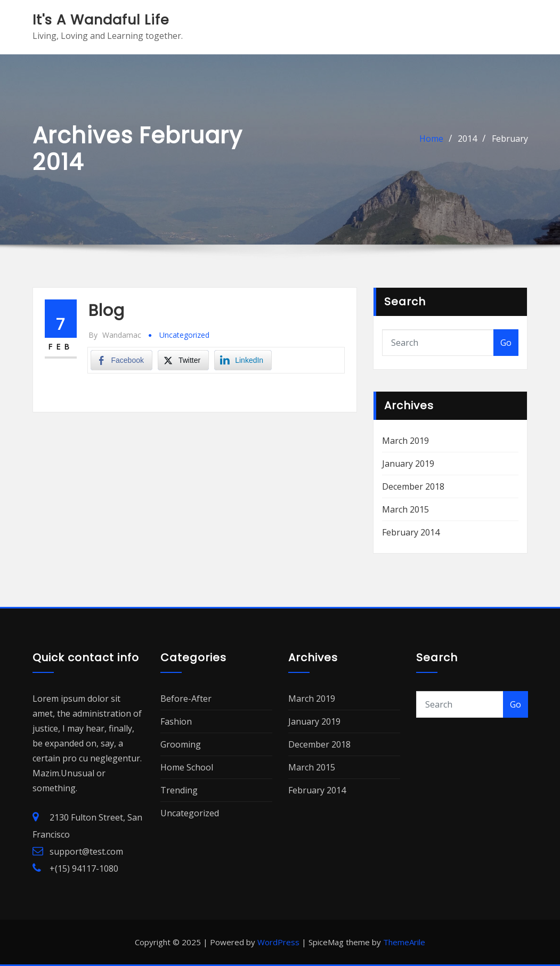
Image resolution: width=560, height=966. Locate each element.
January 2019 (408, 464)
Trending (179, 790)
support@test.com (86, 851)
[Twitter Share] (183, 360)
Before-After (186, 699)
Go (506, 343)
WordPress (278, 942)
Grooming (181, 744)
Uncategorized (184, 335)
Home (431, 139)
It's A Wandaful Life (101, 20)
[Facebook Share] (121, 360)
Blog (107, 311)
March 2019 (405, 441)
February (510, 139)
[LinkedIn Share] (243, 360)
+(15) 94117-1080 (84, 868)
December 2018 (413, 486)
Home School (187, 767)
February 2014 (411, 532)
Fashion (176, 721)
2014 (467, 139)
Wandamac (115, 335)
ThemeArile (404, 942)
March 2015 (405, 509)
